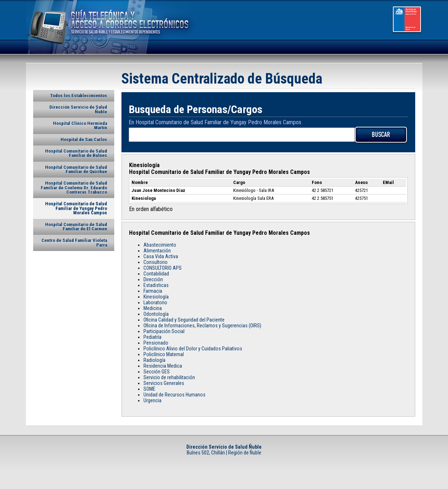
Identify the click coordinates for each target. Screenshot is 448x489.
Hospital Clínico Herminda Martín (80, 125)
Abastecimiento (160, 245)
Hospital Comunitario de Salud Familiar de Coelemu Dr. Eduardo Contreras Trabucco (74, 188)
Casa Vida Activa (161, 256)
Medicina (153, 308)
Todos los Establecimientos (79, 96)
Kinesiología (156, 297)
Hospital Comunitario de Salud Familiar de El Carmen (76, 227)
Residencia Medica (163, 366)
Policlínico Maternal (164, 354)
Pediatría (152, 337)
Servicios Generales (164, 383)
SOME (149, 389)
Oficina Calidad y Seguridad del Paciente (184, 320)
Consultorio (156, 262)
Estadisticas (156, 285)
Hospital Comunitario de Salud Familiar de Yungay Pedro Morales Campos (76, 208)
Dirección (153, 279)
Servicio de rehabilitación (169, 377)
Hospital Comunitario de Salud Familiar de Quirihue (76, 169)
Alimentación (157, 251)
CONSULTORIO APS (163, 268)
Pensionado (156, 343)
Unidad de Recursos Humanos (174, 395)
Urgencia (152, 400)
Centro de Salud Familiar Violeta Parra (74, 243)
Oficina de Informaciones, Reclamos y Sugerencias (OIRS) (202, 326)
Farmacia (153, 291)
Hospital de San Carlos (84, 140)
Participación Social (164, 331)
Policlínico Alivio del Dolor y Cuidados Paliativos (193, 349)
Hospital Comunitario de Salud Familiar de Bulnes (76, 153)
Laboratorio (155, 302)
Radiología (154, 360)
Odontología (156, 314)
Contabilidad (156, 274)
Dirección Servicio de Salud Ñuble (78, 109)
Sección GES (157, 372)
